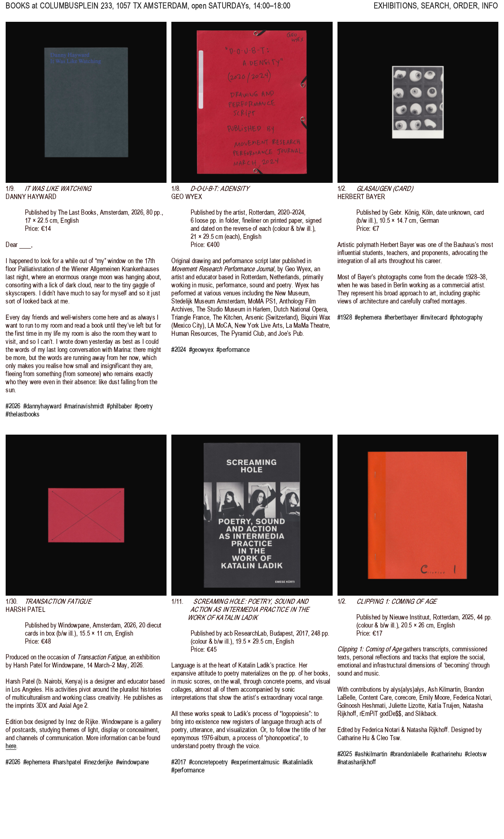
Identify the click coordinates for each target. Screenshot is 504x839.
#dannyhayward (42, 406)
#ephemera (368, 317)
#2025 (345, 754)
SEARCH (435, 10)
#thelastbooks (23, 414)
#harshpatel (67, 762)
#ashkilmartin (371, 754)
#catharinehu (447, 754)
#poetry (144, 406)
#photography (466, 317)
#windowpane (133, 762)
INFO (490, 10)
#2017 (179, 762)
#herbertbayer (401, 317)
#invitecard (434, 317)
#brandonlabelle (409, 754)
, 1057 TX (114, 10)
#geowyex (201, 350)
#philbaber (119, 406)
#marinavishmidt (84, 406)
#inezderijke (98, 762)
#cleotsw (476, 754)
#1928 (345, 317)
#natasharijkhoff (357, 762)
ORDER (465, 10)
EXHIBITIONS (395, 10)
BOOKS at (22, 10)
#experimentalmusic (255, 762)
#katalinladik (298, 762)
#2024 (179, 350)
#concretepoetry (209, 762)
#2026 (13, 406)
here (11, 746)
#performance (233, 350)
